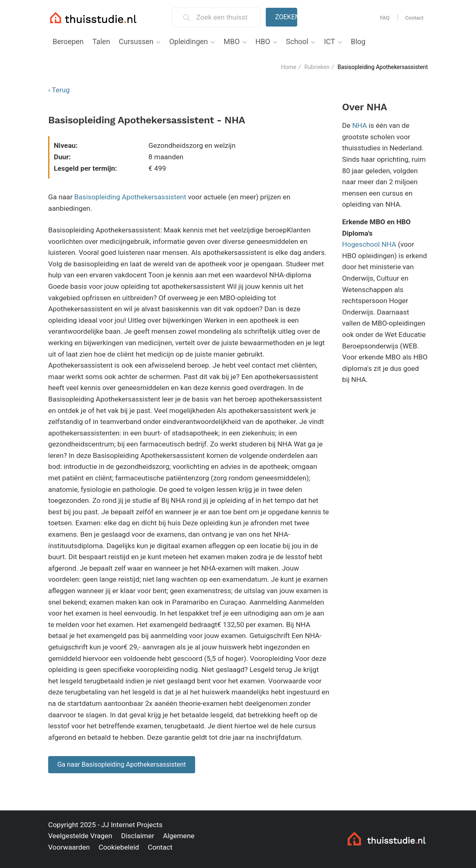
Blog (358, 41)
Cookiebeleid (119, 847)
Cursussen (136, 41)
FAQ (385, 18)
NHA (360, 125)
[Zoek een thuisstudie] (225, 17)
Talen (101, 41)
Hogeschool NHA (369, 244)
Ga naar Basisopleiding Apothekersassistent (121, 764)
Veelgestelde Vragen (80, 836)
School (297, 41)
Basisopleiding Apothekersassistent (130, 197)
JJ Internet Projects (132, 825)
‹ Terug (59, 90)
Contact (414, 18)
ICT (330, 41)
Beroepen (68, 41)
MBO (232, 41)
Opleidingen (188, 41)
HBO (262, 41)
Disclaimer (137, 836)
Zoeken (286, 17)
